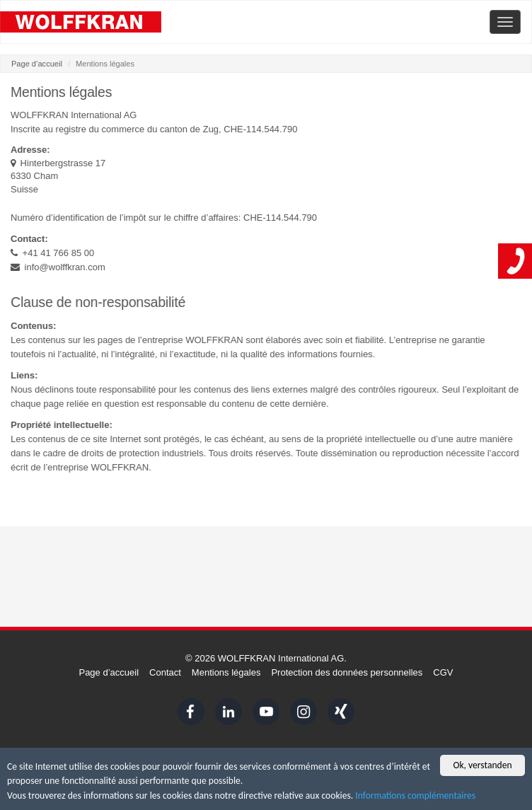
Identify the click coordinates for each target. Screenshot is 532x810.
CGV (443, 672)
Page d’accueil (37, 64)
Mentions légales (226, 672)
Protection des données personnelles (347, 672)
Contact (165, 672)
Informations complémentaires (415, 796)
